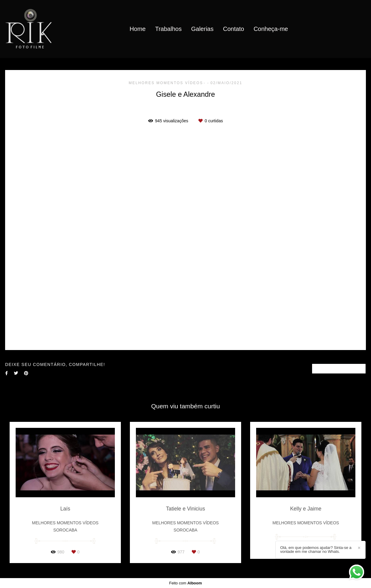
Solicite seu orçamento (339, 369)
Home (138, 29)
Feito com (185, 583)
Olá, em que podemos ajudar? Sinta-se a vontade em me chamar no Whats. (316, 550)
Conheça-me (271, 29)
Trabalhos (168, 29)
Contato (234, 29)
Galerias (202, 29)
